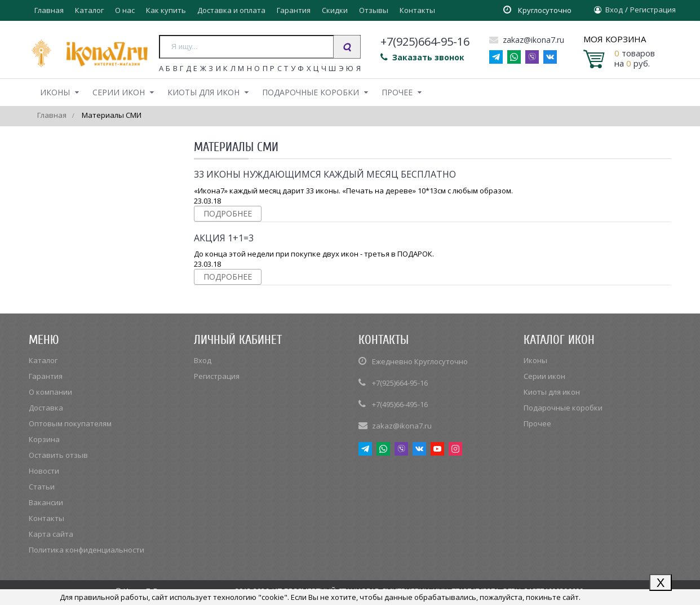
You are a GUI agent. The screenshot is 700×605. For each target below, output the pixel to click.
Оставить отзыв (58, 455)
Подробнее (228, 213)
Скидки (335, 10)
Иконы (55, 92)
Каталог (89, 10)
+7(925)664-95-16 (400, 383)
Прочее (397, 92)
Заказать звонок (422, 57)
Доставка (46, 408)
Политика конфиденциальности (87, 550)
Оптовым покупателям (70, 423)
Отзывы (374, 10)
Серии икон (119, 92)
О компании (50, 392)
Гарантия (294, 10)
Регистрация (653, 10)
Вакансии (46, 502)
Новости (44, 471)
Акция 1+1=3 (224, 238)
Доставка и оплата (231, 10)
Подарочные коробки (311, 92)
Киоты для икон (203, 92)
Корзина (44, 439)
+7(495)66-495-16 (400, 404)
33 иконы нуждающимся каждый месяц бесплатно (325, 174)
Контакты (417, 10)
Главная (49, 10)
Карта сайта (51, 534)
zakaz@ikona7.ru (527, 40)
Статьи (42, 487)
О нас (125, 10)
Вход (614, 10)
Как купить (166, 10)
